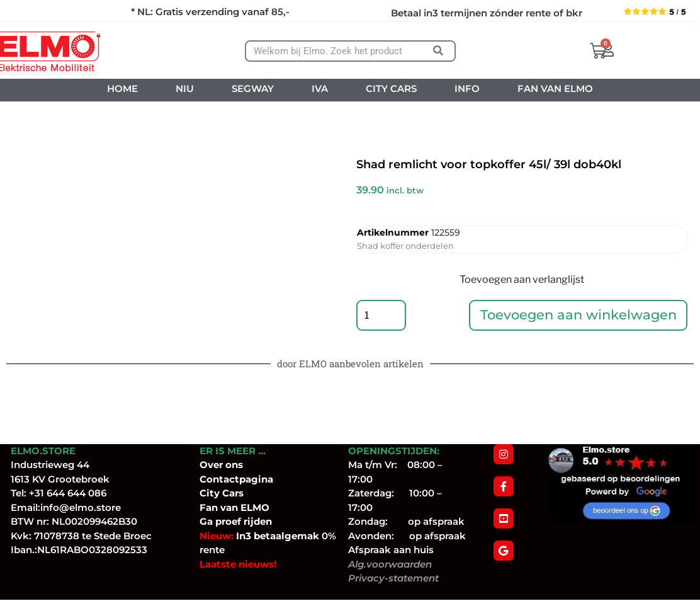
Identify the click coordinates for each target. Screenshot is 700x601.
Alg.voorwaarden (390, 565)
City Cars (222, 494)
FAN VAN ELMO (555, 89)
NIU (185, 89)
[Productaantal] (381, 316)
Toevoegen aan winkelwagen (579, 315)
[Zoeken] (438, 51)
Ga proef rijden (236, 523)
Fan (209, 508)
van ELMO (244, 508)
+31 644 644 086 (68, 494)
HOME (122, 89)
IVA (320, 89)
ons (234, 466)
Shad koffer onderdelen (405, 246)
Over (212, 466)
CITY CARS (391, 89)
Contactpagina (236, 480)
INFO (467, 89)
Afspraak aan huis (391, 551)
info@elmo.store (81, 508)
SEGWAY (253, 89)
